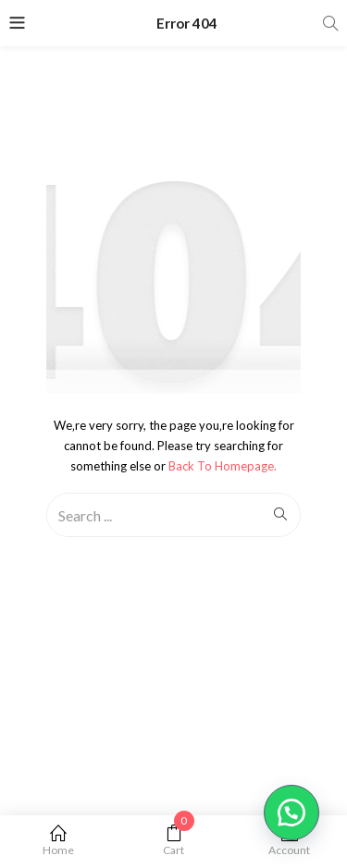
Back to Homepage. (223, 466)
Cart (173, 841)
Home (58, 841)
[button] (291, 813)
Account (289, 841)
